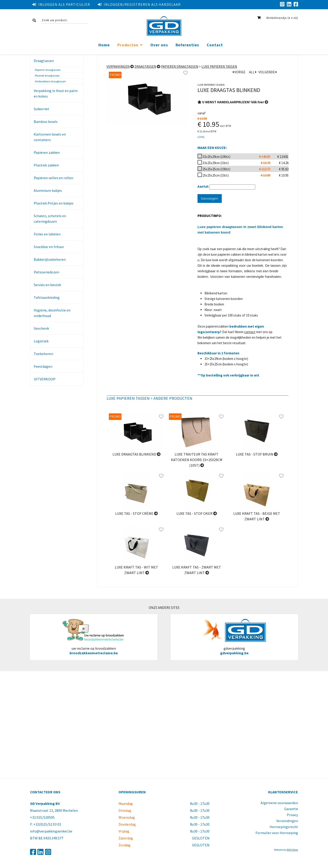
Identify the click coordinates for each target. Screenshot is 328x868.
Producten (128, 45)
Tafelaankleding (47, 297)
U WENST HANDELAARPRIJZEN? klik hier (233, 102)
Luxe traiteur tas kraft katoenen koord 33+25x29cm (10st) (197, 460)
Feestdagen (43, 366)
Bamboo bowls (46, 121)
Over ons (159, 45)
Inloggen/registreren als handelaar (139, 4)
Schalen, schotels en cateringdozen (50, 219)
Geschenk (41, 328)
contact (250, 332)
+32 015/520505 (42, 817)
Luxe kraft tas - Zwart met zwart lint (197, 570)
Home (104, 45)
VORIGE (239, 72)
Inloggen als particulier (61, 4)
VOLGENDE (268, 72)
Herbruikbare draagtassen (50, 81)
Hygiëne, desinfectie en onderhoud (52, 313)
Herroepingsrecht (284, 827)
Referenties (187, 45)
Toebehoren (43, 354)
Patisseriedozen (46, 272)
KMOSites (292, 850)
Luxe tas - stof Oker (197, 513)
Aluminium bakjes (48, 190)
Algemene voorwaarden (279, 803)
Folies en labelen (47, 234)
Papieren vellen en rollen (53, 178)
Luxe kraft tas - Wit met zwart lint (137, 570)
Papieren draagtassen (48, 70)
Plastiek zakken (46, 165)
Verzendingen (287, 821)
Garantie (291, 809)
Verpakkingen (118, 67)
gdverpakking (234, 637)
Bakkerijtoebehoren (50, 259)
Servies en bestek (47, 285)
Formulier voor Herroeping (277, 833)
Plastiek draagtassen (47, 76)
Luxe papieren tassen (219, 67)
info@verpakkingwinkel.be (51, 831)
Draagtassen (44, 61)
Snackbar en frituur (49, 247)
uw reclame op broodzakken (94, 637)
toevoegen (210, 198)
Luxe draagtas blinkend (137, 454)
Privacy (292, 815)
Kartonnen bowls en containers (50, 137)
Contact (215, 45)
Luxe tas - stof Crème (137, 513)
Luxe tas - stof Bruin (257, 454)
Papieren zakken (47, 152)
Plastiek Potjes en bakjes (54, 203)
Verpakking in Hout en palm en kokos (56, 93)
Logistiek (41, 341)
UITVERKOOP (45, 379)
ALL (253, 72)
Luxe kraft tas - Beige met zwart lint (257, 516)
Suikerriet (41, 109)
